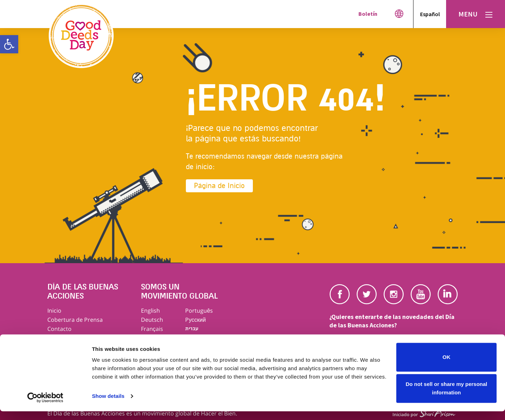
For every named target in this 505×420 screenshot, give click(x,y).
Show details (108, 405)
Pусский (196, 320)
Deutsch (152, 320)
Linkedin (448, 294)
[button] (9, 44)
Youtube (421, 294)
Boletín (368, 14)
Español (430, 14)
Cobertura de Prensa (75, 320)
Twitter (367, 294)
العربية (193, 338)
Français (152, 329)
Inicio (54, 311)
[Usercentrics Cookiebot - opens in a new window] (45, 406)
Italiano (151, 338)
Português (199, 311)
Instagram (394, 294)
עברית (192, 329)
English (150, 311)
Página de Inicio (219, 186)
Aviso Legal (62, 338)
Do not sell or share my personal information (447, 397)
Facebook (340, 294)
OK (447, 366)
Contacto (59, 329)
